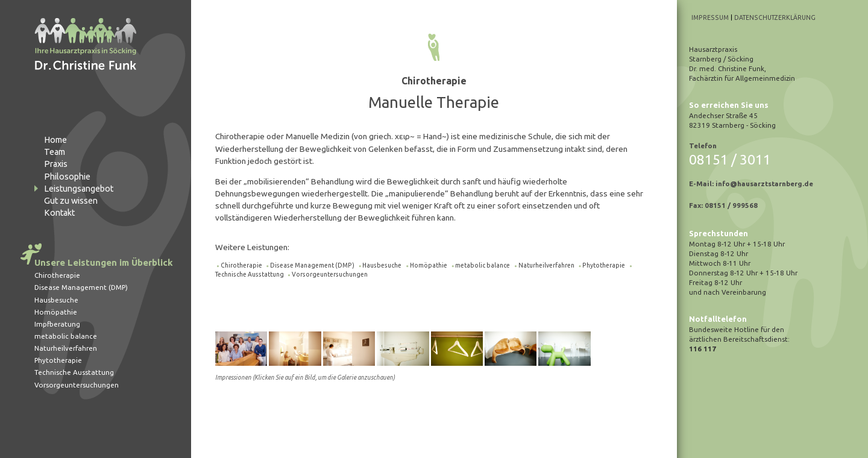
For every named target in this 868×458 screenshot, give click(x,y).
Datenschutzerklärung (775, 17)
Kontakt (59, 213)
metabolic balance (66, 336)
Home (55, 140)
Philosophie (67, 177)
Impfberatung (57, 324)
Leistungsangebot (79, 189)
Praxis (56, 164)
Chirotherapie (57, 275)
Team (55, 152)
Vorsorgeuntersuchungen (77, 385)
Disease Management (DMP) (81, 287)
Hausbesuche (56, 300)
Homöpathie (56, 312)
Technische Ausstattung (74, 372)
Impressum (710, 17)
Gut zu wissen (71, 201)
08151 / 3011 (730, 159)
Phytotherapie (58, 360)
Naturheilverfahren (66, 348)
